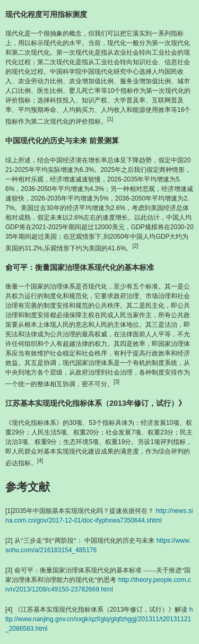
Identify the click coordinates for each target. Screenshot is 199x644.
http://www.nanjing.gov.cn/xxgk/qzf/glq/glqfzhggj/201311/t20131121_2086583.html (99, 619)
